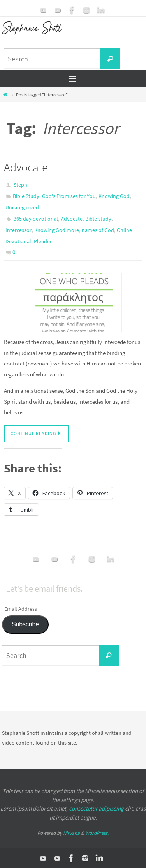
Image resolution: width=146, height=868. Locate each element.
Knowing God (114, 196)
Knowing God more (57, 230)
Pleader (43, 241)
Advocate (26, 167)
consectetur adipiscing (96, 808)
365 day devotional (36, 219)
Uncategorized (22, 207)
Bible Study (26, 196)
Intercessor (18, 230)
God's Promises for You (69, 196)
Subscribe (25, 624)
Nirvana (71, 833)
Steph (20, 185)
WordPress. (97, 833)
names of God (98, 230)
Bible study (98, 219)
